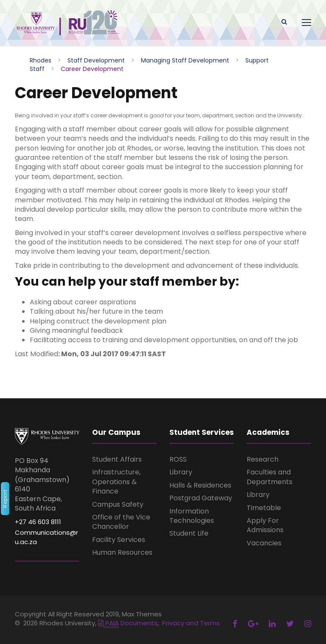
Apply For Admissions (265, 525)
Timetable (264, 508)
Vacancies (264, 543)
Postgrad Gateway (201, 498)
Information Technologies (192, 516)
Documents (128, 623)
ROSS (178, 459)
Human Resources (122, 552)
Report (5, 499)
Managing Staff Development (185, 60)
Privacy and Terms (191, 623)
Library (181, 472)
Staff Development (96, 60)
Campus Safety (118, 504)
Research (263, 459)
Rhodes (41, 60)
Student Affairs (117, 459)
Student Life (189, 533)
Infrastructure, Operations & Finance (116, 482)
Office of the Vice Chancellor (121, 522)
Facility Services (119, 540)
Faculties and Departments (270, 477)
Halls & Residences (200, 485)
